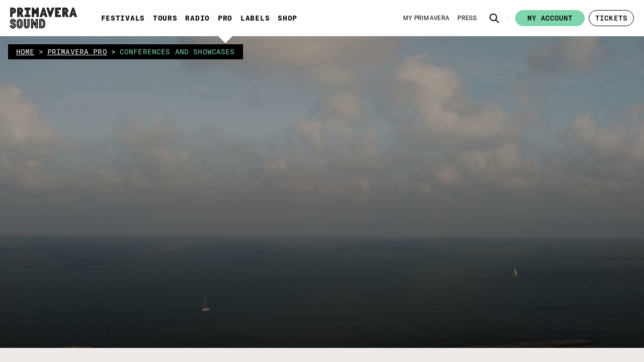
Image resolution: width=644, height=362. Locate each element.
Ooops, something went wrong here (252, 161)
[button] (105, 124)
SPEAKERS (216, 212)
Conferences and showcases (260, 130)
